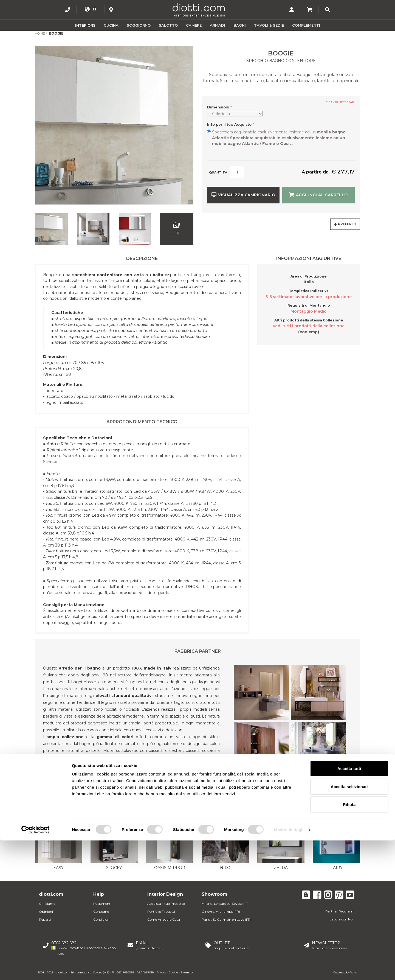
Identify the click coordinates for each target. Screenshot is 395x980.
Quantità (218, 172)
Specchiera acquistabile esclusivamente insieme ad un (279, 138)
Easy (58, 868)
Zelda (281, 868)
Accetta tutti (349, 908)
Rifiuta (349, 944)
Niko (225, 868)
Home (40, 33)
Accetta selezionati (349, 926)
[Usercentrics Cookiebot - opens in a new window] (36, 969)
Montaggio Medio (309, 311)
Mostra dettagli (289, 969)
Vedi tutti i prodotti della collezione (309, 326)
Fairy (337, 868)
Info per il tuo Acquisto (231, 124)
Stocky (114, 868)
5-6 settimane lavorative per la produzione (309, 297)
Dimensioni (219, 107)
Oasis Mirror (170, 868)
